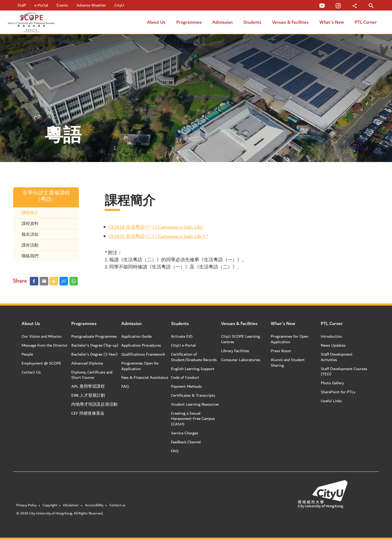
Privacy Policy (26, 505)
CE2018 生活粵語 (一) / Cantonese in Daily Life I (156, 227)
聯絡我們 (30, 256)
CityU (119, 5)
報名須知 (30, 234)
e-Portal (41, 5)
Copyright (50, 505)
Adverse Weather (91, 5)
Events (62, 5)
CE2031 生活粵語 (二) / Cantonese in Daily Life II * (159, 236)
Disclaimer (71, 505)
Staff (22, 5)
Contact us (117, 505)
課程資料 (30, 224)
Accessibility (94, 505)
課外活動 (30, 245)
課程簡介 (30, 213)
